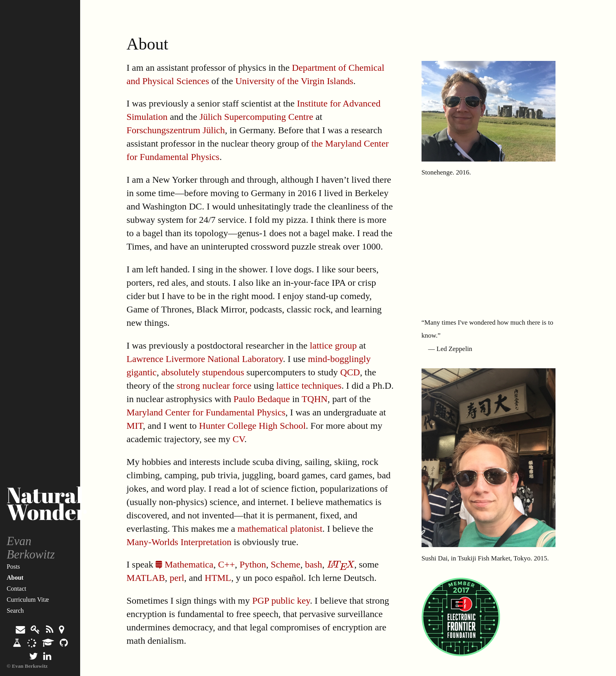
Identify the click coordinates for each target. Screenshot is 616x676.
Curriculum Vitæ (28, 600)
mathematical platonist (280, 529)
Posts (13, 567)
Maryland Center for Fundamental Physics (206, 412)
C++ (226, 564)
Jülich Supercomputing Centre (256, 117)
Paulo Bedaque (261, 399)
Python (253, 564)
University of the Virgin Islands (294, 81)
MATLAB (146, 578)
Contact (16, 589)
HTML (218, 578)
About (15, 578)
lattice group (334, 345)
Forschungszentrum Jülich (176, 130)
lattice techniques (309, 386)
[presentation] (341, 564)
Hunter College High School (253, 426)
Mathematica (184, 564)
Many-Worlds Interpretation (179, 542)
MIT (135, 426)
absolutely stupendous (203, 372)
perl (177, 578)
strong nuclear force (214, 386)
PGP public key (281, 601)
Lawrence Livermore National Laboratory (205, 359)
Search (15, 611)
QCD (350, 372)
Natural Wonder (47, 503)
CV (238, 439)
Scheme (285, 564)
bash (313, 564)
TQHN (315, 399)
